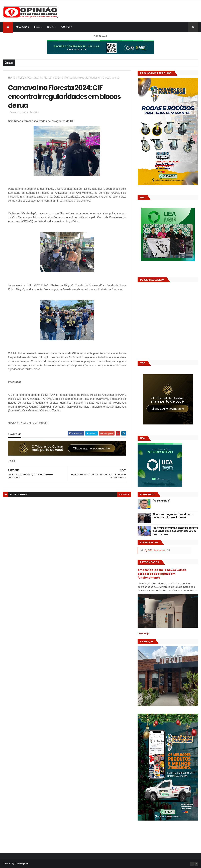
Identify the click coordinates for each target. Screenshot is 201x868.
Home (12, 78)
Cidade (52, 27)
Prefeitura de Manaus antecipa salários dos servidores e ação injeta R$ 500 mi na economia (175, 531)
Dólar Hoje (143, 634)
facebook (124, 494)
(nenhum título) (162, 501)
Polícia (22, 78)
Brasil (38, 27)
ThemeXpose (22, 863)
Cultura (67, 27)
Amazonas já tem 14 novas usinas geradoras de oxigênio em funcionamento (162, 574)
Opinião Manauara (155, 550)
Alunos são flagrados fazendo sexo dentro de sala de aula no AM (173, 516)
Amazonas (22, 27)
